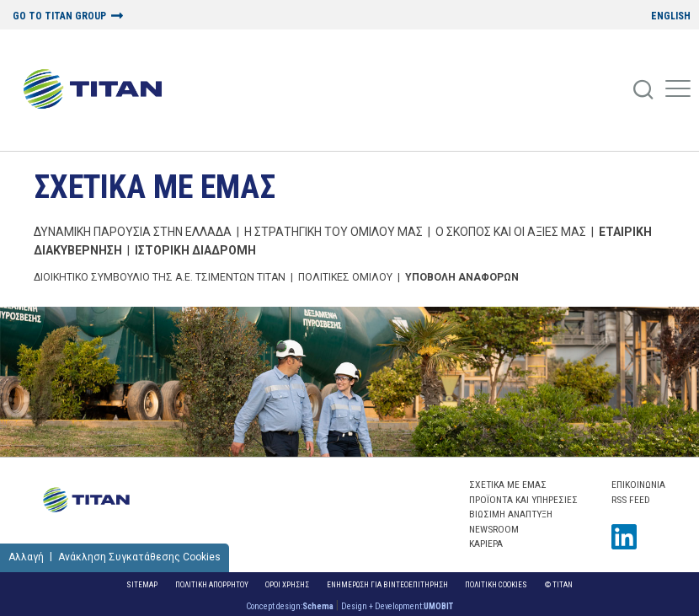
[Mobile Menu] (678, 90)
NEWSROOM (494, 529)
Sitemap (142, 584)
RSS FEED (631, 500)
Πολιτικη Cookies (496, 584)
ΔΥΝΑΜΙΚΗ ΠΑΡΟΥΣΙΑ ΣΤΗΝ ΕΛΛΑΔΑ (133, 232)
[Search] (644, 90)
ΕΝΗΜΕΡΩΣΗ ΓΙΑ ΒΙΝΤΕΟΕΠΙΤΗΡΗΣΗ (387, 584)
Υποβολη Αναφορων (462, 277)
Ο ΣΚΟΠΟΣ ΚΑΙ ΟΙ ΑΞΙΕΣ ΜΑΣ (511, 232)
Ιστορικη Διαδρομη (195, 250)
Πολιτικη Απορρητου (212, 584)
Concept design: (290, 606)
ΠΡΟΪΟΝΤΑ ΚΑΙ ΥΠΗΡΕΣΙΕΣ (523, 500)
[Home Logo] (99, 90)
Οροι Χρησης (287, 584)
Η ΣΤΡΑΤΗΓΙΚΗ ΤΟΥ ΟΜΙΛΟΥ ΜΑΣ (333, 232)
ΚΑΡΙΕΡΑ (486, 544)
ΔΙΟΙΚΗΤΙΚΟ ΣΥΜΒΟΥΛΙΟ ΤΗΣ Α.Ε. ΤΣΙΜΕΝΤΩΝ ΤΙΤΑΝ (160, 277)
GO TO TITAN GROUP (59, 16)
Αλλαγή (26, 557)
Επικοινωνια (638, 485)
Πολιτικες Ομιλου (345, 277)
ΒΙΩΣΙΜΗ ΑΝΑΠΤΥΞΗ (511, 514)
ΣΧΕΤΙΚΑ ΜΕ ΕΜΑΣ (155, 187)
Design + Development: (397, 606)
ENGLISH (671, 16)
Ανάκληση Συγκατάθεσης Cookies (139, 557)
